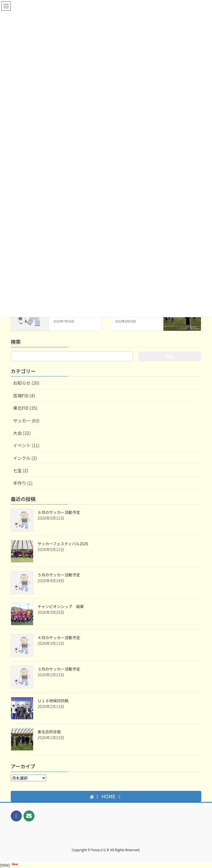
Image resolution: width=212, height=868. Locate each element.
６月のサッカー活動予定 (59, 512)
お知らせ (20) (26, 383)
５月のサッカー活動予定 (59, 575)
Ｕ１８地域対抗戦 (53, 701)
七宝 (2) (21, 470)
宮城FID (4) (24, 395)
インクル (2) (25, 458)
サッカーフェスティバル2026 (63, 544)
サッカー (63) (26, 421)
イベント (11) (26, 445)
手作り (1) (23, 483)
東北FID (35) (25, 408)
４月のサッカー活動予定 (59, 638)
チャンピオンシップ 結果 (61, 606)
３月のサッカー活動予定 (59, 669)
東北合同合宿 (49, 732)
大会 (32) (22, 433)
